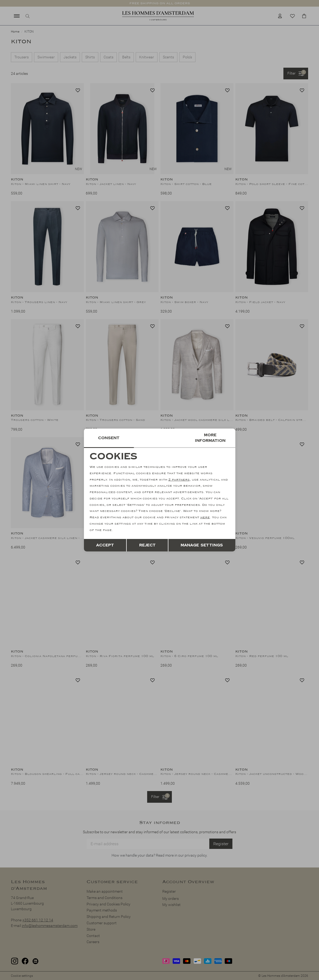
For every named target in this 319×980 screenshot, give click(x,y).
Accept (105, 545)
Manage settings (202, 545)
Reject (147, 545)
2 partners (179, 480)
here (205, 517)
